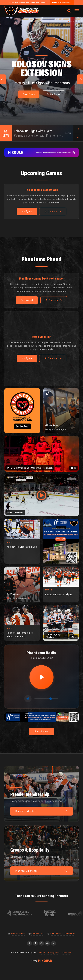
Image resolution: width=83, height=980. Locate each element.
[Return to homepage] (21, 11)
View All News (41, 731)
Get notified (27, 300)
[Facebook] (35, 943)
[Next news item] (78, 129)
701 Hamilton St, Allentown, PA (63, 934)
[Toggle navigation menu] (77, 11)
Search (42, 953)
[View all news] (6, 133)
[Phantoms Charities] (22, 411)
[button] (69, 21)
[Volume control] (46, 699)
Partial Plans (53, 94)
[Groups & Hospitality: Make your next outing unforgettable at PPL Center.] (41, 853)
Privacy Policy (54, 953)
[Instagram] (41, 943)
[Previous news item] (78, 137)
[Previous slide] (3, 79)
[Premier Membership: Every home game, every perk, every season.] (41, 794)
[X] (54, 943)
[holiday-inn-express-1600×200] (41, 717)
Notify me (27, 211)
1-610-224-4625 (37, 934)
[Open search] (69, 11)
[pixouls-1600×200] (41, 152)
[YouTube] (48, 943)
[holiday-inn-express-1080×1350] (61, 541)
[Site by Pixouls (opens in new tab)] (45, 961)
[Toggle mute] (28, 699)
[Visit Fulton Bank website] (52, 913)
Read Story (29, 94)
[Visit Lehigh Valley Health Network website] (22, 913)
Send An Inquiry (18, 934)
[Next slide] (80, 79)
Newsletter (67, 953)
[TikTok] (29, 943)
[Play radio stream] (41, 677)
